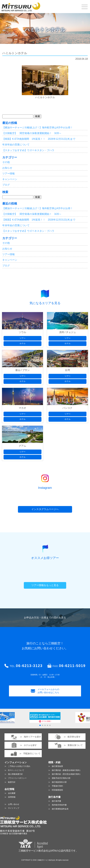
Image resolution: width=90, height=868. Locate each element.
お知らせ (7, 168)
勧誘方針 (12, 782)
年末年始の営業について (16, 145)
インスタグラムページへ (45, 509)
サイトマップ (14, 808)
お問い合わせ (14, 804)
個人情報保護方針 (15, 774)
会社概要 (12, 793)
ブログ (6, 185)
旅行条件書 (56, 801)
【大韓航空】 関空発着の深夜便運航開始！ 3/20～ (32, 133)
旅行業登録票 (57, 766)
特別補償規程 (57, 790)
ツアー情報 (9, 174)
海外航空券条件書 (59, 805)
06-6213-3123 (29, 666)
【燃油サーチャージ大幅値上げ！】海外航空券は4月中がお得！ (38, 128)
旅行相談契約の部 (59, 782)
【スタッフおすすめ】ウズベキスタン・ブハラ (28, 150)
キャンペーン (10, 179)
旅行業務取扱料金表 (60, 809)
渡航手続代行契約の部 (61, 778)
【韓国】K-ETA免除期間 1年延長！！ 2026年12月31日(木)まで (39, 139)
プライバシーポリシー (17, 778)
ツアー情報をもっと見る (45, 585)
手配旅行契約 (57, 786)
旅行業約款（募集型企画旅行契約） (67, 770)
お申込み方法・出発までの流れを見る (45, 618)
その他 (6, 162)
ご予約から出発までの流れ (19, 766)
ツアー (22, 338)
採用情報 (12, 797)
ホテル (22, 343)
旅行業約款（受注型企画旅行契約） (67, 774)
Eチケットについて (16, 770)
